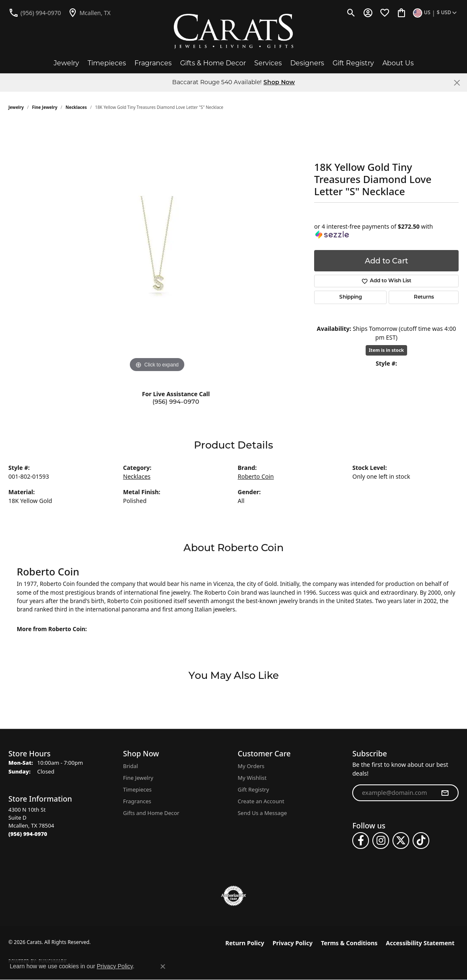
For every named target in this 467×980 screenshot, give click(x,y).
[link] (35, 13)
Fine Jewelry (45, 107)
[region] (157, 249)
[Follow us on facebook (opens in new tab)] (361, 841)
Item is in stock (387, 350)
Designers (307, 63)
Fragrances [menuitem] (137, 801)
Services (268, 63)
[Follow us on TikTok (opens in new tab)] (421, 841)
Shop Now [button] (279, 83)
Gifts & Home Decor (213, 63)
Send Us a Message (262, 813)
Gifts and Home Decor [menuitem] (151, 813)
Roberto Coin (256, 476)
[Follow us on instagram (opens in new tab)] (381, 841)
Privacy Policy (293, 943)
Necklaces (76, 107)
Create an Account (261, 801)
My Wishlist (252, 778)
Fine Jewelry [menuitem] (138, 778)
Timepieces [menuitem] (137, 789)
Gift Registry (353, 63)
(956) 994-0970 (176, 402)
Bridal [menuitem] (131, 766)
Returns (424, 297)
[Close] (457, 83)
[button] (351, 13)
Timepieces (107, 63)
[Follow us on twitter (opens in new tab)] (401, 841)
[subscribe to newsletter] (445, 793)
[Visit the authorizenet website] (234, 896)
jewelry (16, 107)
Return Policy (245, 943)
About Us (398, 63)
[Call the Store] (28, 834)
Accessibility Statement (420, 943)
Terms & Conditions (349, 943)
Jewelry (66, 63)
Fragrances (153, 63)
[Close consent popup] (163, 967)
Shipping (351, 297)
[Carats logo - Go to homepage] (233, 31)
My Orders (251, 766)
